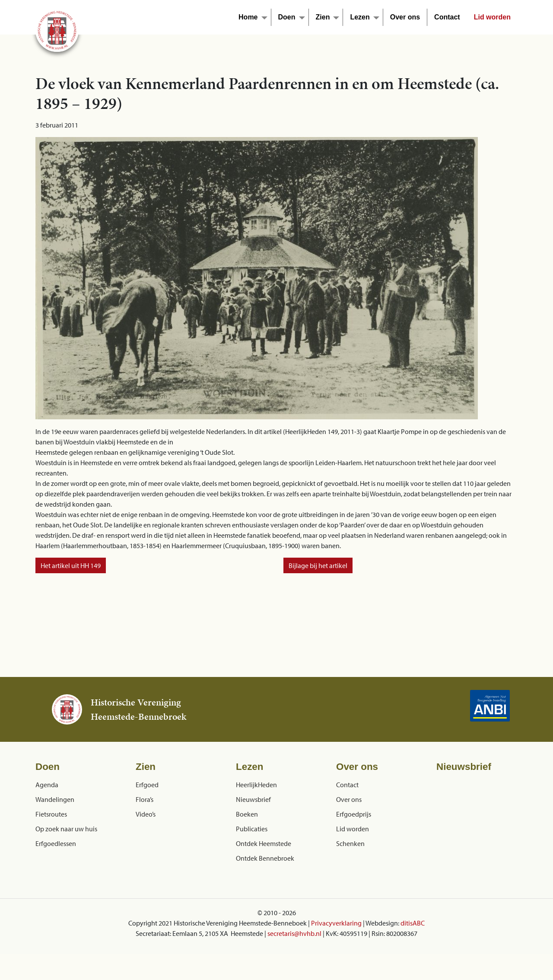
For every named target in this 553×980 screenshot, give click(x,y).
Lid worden (492, 17)
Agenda (47, 785)
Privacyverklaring (336, 923)
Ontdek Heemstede (264, 843)
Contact (447, 17)
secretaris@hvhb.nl (294, 933)
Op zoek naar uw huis (66, 829)
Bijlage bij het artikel (318, 565)
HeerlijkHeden (256, 785)
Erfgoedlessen (56, 843)
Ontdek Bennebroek (265, 858)
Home (248, 17)
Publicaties (252, 829)
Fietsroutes (51, 814)
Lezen (360, 17)
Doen (287, 17)
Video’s (146, 814)
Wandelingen (55, 799)
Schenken (350, 843)
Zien (323, 17)
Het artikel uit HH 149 (71, 565)
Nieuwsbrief (253, 799)
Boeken (247, 814)
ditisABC (413, 923)
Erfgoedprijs (354, 814)
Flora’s (145, 799)
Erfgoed (147, 785)
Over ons (405, 17)
